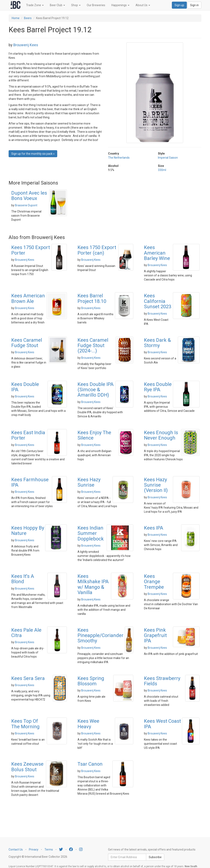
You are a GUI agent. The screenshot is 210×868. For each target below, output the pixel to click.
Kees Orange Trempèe (154, 582)
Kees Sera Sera (28, 678)
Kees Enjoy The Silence (94, 435)
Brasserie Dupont (26, 205)
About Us (143, 5)
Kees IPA (154, 528)
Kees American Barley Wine (157, 253)
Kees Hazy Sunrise (89, 482)
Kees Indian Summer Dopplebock (91, 533)
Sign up (179, 5)
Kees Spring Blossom (91, 681)
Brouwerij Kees (26, 45)
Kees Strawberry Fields (162, 681)
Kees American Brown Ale (28, 298)
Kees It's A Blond (23, 579)
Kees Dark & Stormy (157, 343)
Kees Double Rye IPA (158, 387)
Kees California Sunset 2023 (158, 301)
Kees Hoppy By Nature (28, 531)
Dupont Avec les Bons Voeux (29, 196)
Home (16, 18)
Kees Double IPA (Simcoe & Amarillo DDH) (96, 390)
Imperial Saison (168, 158)
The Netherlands (119, 158)
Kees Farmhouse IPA (30, 482)
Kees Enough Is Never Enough (161, 435)
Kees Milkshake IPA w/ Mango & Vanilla (93, 584)
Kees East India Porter (28, 435)
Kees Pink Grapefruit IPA (155, 635)
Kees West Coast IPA (162, 724)
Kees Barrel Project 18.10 (92, 298)
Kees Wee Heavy (88, 724)
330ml (162, 170)
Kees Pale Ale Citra (26, 633)
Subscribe (155, 857)
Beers (28, 18)
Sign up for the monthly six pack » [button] (33, 154)
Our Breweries (96, 5)
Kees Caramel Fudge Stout (27, 343)
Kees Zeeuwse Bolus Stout (27, 767)
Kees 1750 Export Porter (31, 250)
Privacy (34, 850)
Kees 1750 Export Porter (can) (97, 250)
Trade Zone (35, 5)
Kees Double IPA (25, 387)
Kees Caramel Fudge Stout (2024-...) (93, 346)
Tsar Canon (90, 764)
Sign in (194, 5)
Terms (49, 850)
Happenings (120, 5)
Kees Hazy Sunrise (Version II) (156, 485)
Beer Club (57, 5)
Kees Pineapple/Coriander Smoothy (100, 635)
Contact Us (16, 850)
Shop (76, 5)
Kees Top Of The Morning (25, 724)
